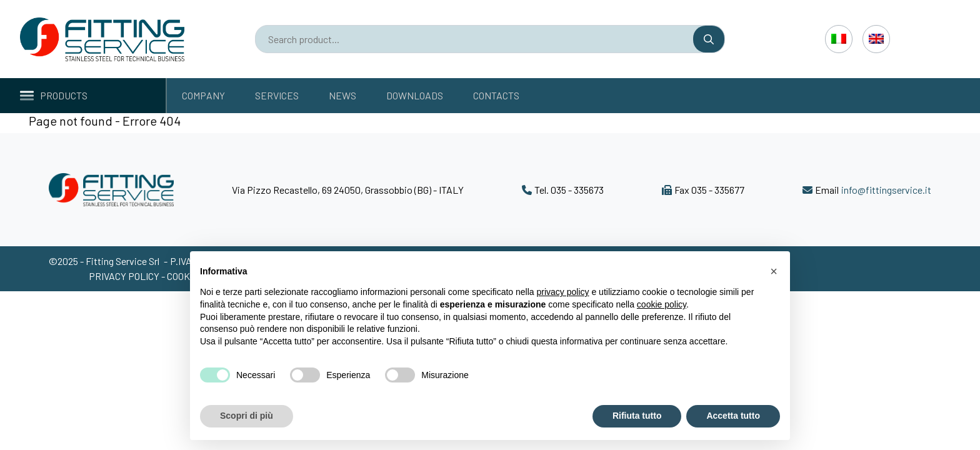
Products (54, 95)
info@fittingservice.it (886, 190)
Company (203, 95)
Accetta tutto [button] (733, 416)
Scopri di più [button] (247, 416)
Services (277, 95)
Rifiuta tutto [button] (637, 416)
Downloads (415, 95)
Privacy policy (125, 276)
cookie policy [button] (662, 304)
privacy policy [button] (563, 292)
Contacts (496, 95)
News (342, 95)
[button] (774, 271)
